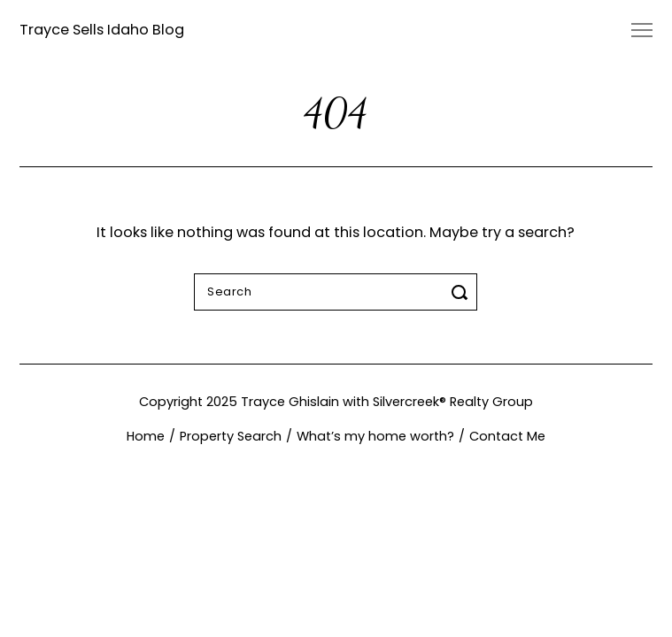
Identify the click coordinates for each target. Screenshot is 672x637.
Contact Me (507, 436)
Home (146, 436)
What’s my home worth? (375, 436)
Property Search (231, 436)
